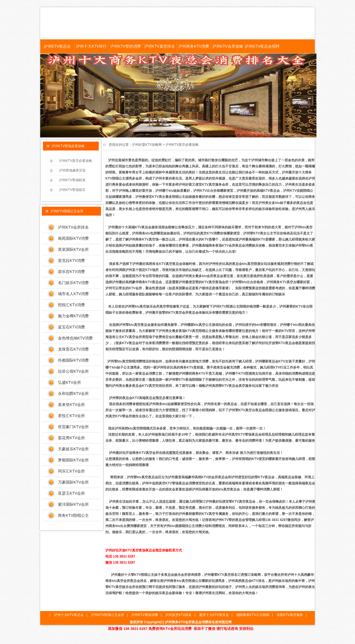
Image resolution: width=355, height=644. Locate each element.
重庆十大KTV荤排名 (214, 615)
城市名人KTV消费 (73, 294)
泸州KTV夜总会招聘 (262, 46)
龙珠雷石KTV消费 (73, 349)
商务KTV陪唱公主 (73, 515)
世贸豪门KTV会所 (73, 427)
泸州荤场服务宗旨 (72, 170)
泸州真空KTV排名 (178, 615)
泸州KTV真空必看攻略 (76, 161)
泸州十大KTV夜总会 (69, 615)
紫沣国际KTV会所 (73, 504)
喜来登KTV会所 (71, 405)
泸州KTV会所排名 (73, 227)
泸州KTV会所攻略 (228, 46)
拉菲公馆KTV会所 (73, 371)
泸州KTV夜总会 (57, 46)
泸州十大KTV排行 (91, 46)
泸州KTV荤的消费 (125, 46)
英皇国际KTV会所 (73, 249)
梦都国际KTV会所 (73, 460)
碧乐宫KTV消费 (71, 272)
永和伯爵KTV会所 (73, 393)
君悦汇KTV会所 (71, 416)
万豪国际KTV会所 (73, 482)
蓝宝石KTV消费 (71, 327)
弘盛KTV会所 (69, 382)
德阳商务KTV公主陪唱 (253, 615)
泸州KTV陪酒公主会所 (107, 615)
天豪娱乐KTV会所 (73, 449)
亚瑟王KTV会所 (71, 493)
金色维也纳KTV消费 (75, 338)
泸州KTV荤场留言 (72, 190)
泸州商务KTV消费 (194, 46)
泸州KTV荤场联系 (72, 180)
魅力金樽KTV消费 (73, 316)
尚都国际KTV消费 (73, 360)
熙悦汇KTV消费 (71, 305)
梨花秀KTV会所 (71, 438)
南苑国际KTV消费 (73, 238)
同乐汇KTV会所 (71, 471)
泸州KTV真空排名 (160, 46)
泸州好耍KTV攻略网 (147, 145)
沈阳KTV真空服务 (290, 615)
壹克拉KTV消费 (71, 260)
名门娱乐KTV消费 (73, 283)
